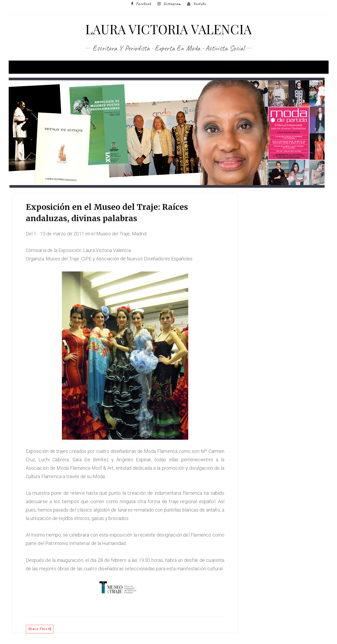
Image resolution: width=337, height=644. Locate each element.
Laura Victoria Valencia (168, 29)
